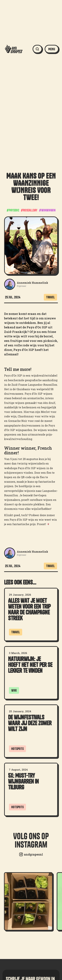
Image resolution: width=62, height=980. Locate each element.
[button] (52, 49)
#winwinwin (47, 210)
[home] (12, 49)
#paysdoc (13, 210)
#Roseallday (29, 210)
